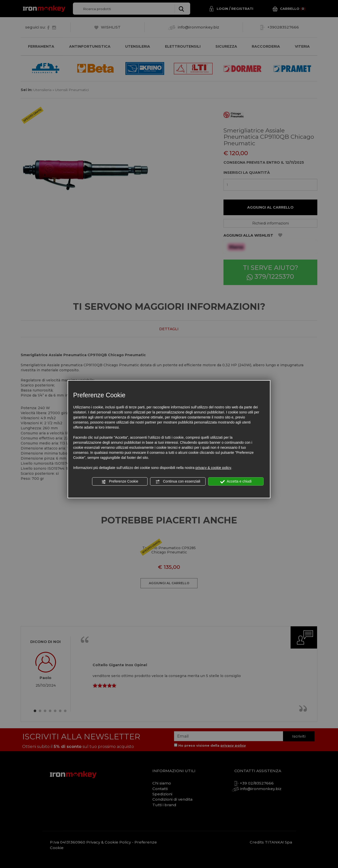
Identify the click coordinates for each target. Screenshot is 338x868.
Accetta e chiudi (236, 482)
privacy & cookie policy (213, 468)
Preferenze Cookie (120, 482)
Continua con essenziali (178, 482)
